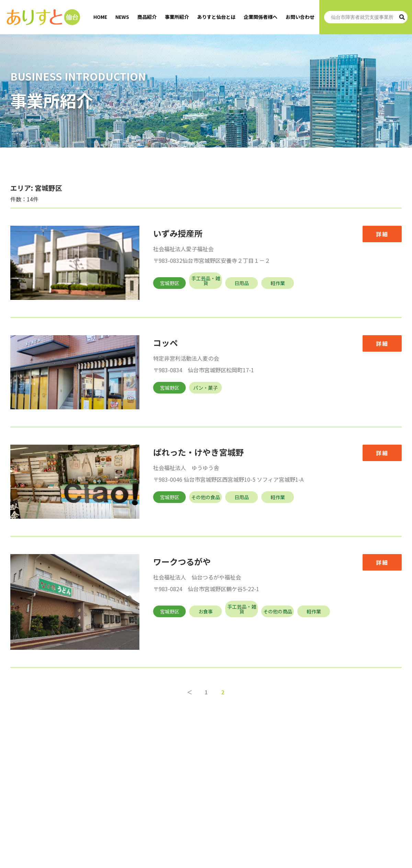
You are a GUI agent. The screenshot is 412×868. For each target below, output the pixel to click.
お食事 (206, 611)
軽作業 (278, 283)
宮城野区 (170, 283)
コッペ (165, 343)
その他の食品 (206, 497)
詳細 (382, 234)
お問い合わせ (300, 17)
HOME (100, 17)
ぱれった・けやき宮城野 (198, 452)
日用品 (242, 283)
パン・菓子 (205, 388)
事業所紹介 (177, 17)
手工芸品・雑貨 (206, 281)
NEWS (122, 17)
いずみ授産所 (178, 233)
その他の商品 (278, 611)
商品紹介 (147, 17)
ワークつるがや (182, 561)
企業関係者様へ (261, 17)
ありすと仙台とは (216, 17)
